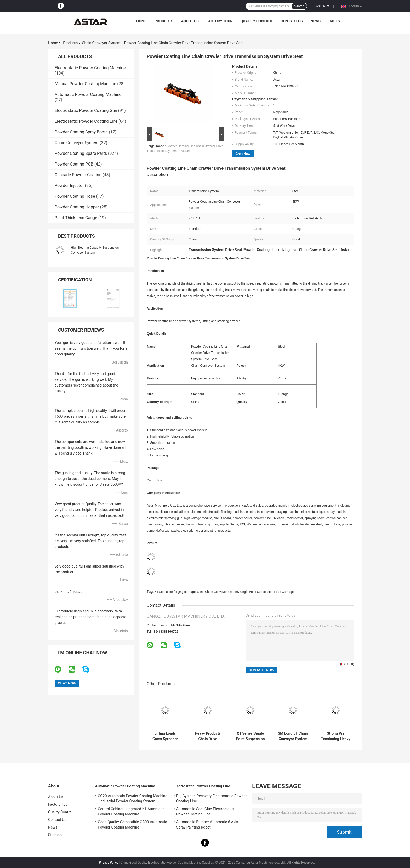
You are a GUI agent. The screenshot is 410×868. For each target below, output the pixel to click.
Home (141, 21)
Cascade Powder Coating (78, 175)
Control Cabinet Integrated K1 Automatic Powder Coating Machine (131, 812)
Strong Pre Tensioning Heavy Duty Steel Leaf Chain (335, 736)
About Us (190, 21)
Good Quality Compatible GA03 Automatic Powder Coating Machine (132, 825)
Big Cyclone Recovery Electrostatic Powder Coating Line (212, 798)
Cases (334, 21)
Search (299, 6)
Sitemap (55, 835)
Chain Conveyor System (101, 43)
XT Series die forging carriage (175, 592)
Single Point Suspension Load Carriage (267, 592)
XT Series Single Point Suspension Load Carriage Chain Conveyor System (250, 736)
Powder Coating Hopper (77, 207)
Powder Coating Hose (75, 196)
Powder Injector (69, 186)
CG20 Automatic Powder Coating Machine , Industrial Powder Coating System (132, 798)
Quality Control (257, 21)
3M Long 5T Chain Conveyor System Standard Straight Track (293, 736)
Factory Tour (220, 21)
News (316, 21)
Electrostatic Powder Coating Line (86, 121)
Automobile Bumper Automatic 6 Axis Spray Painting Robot (207, 825)
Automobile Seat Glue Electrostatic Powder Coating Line (205, 812)
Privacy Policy (109, 863)
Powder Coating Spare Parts (81, 153)
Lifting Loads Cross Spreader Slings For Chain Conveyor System (165, 736)
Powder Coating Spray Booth (81, 132)
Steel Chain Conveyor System (218, 592)
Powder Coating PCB (74, 164)
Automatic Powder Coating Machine (88, 95)
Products (164, 21)
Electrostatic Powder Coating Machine (90, 68)
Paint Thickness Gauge (76, 218)
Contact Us (292, 21)
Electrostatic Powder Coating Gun (86, 110)
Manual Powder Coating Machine (85, 84)
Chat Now (323, 6)
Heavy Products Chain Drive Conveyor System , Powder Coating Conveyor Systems (208, 736)
